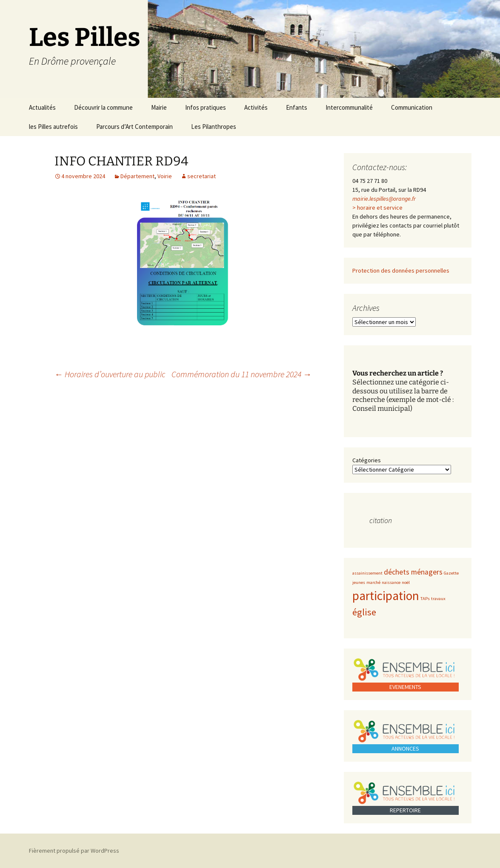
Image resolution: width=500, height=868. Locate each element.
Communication (412, 107)
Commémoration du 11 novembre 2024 (241, 374)
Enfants (297, 107)
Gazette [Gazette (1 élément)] (451, 573)
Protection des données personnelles (401, 270)
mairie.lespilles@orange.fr (384, 199)
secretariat (201, 176)
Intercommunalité (349, 107)
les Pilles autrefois (53, 127)
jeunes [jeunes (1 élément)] (359, 582)
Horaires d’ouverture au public (110, 374)
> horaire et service (377, 208)
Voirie (165, 176)
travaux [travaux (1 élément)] (438, 599)
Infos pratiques (206, 107)
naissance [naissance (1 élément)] (391, 582)
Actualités (42, 107)
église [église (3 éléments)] (364, 612)
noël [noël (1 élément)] (406, 582)
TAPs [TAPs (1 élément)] (425, 599)
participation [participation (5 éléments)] (386, 596)
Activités (256, 107)
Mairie (159, 107)
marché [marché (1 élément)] (373, 582)
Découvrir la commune (103, 107)
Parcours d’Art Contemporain (134, 127)
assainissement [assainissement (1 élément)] (367, 573)
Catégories (367, 460)
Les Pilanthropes (214, 127)
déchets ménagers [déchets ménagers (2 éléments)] (413, 572)
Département (137, 176)
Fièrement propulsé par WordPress (74, 851)
